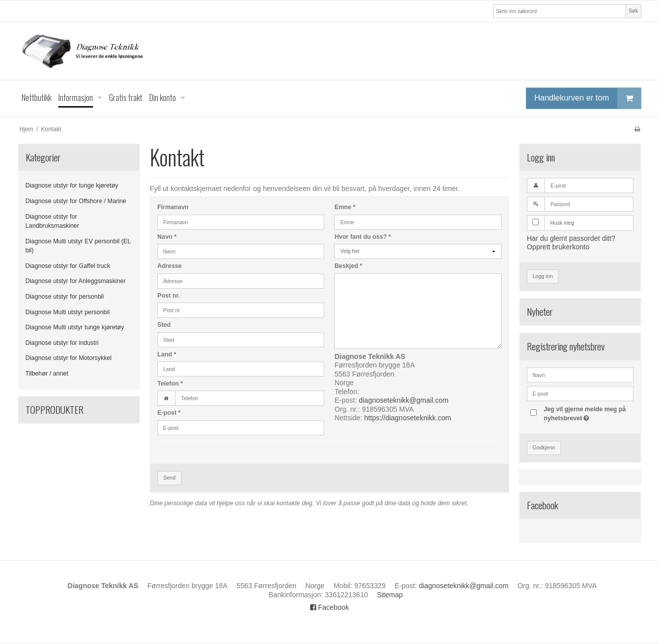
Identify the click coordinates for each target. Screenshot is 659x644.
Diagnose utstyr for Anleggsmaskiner (76, 281)
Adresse (169, 266)
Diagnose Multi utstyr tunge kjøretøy (75, 327)
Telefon (170, 384)
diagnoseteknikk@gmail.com (404, 400)
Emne (345, 207)
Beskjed (348, 266)
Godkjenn (544, 447)
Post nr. (169, 296)
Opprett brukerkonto (558, 247)
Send (169, 478)
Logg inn (542, 276)
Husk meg (562, 223)
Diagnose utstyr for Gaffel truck (68, 266)
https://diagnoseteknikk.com (408, 418)
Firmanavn (173, 207)
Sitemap (390, 595)
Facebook (330, 607)
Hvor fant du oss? (362, 237)
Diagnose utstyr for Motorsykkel (69, 358)
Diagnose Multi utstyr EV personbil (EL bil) (78, 246)
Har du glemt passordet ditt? (571, 238)
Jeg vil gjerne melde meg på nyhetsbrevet (588, 413)
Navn (167, 237)
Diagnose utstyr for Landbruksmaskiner (53, 221)
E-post (169, 413)
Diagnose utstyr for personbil (65, 297)
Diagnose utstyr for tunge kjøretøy (72, 186)
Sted (164, 325)
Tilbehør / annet (47, 374)
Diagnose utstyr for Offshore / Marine (76, 201)
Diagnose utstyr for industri (62, 343)
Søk (634, 11)
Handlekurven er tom (588, 98)
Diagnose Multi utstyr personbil (68, 312)
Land (167, 354)
